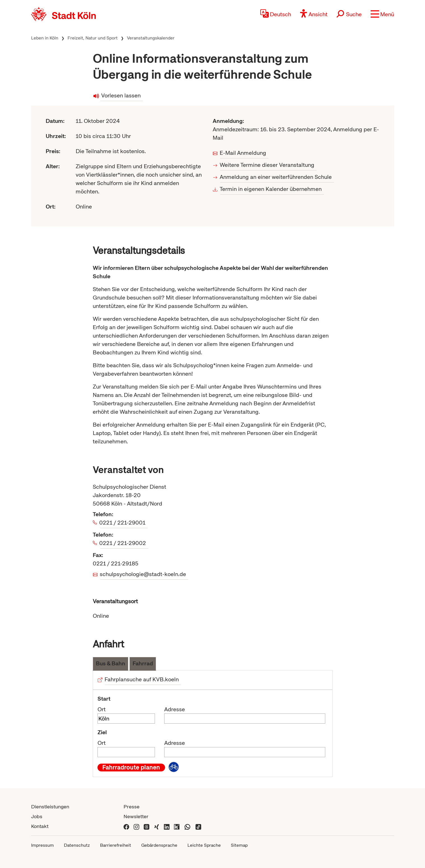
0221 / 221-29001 (123, 523)
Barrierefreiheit (116, 845)
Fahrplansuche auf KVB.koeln (142, 679)
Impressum (42, 845)
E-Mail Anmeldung (243, 153)
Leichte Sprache (204, 845)
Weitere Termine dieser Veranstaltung (267, 165)
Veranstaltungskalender (151, 38)
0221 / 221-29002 (123, 543)
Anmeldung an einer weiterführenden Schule (276, 177)
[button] (382, 14)
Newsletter (136, 816)
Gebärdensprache (159, 845)
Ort (102, 709)
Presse (132, 807)
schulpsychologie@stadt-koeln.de (143, 574)
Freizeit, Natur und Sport (93, 38)
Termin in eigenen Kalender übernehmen (271, 189)
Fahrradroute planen (131, 768)
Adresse (175, 709)
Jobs (37, 816)
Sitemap (239, 845)
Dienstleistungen (50, 807)
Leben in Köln (45, 38)
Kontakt (40, 826)
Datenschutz (77, 845)
